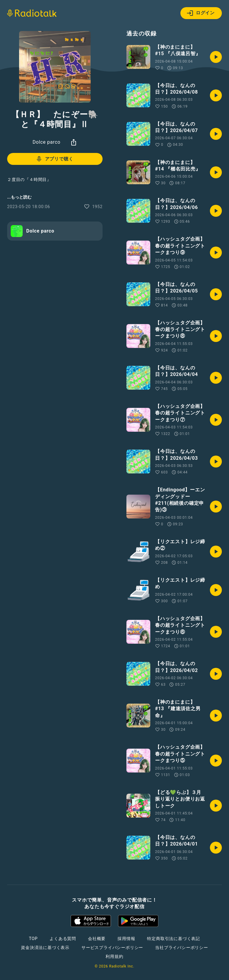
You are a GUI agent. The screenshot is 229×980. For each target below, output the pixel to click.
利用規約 (114, 956)
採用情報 (126, 939)
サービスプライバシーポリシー (112, 948)
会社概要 (97, 939)
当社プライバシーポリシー (182, 948)
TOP (33, 939)
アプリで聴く (54, 159)
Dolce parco (47, 142)
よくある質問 (63, 939)
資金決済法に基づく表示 (45, 948)
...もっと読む (19, 197)
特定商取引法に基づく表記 (174, 939)
